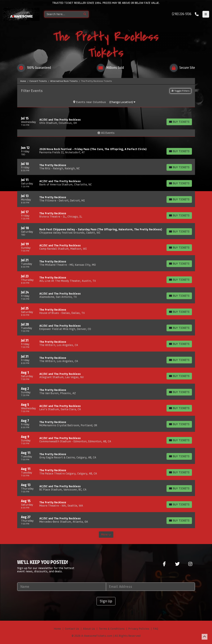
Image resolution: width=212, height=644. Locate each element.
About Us (89, 629)
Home (57, 629)
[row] (106, 121)
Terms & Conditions (112, 629)
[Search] (63, 14)
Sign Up (106, 601)
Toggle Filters (180, 91)
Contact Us (72, 629)
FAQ (156, 629)
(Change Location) (122, 102)
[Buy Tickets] (179, 122)
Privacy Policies (139, 629)
